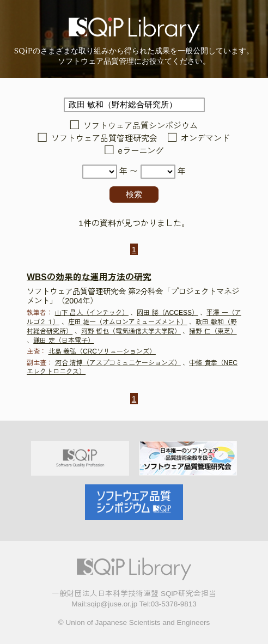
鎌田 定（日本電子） (63, 341)
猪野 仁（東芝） (213, 331)
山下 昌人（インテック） (92, 313)
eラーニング (141, 151)
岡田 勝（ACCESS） (167, 313)
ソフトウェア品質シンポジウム (141, 126)
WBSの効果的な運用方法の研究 (89, 277)
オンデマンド (205, 138)
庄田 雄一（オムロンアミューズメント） (128, 322)
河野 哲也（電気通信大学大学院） (131, 331)
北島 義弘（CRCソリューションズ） (102, 351)
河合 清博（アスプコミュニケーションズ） (118, 363)
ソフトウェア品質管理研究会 (104, 138)
